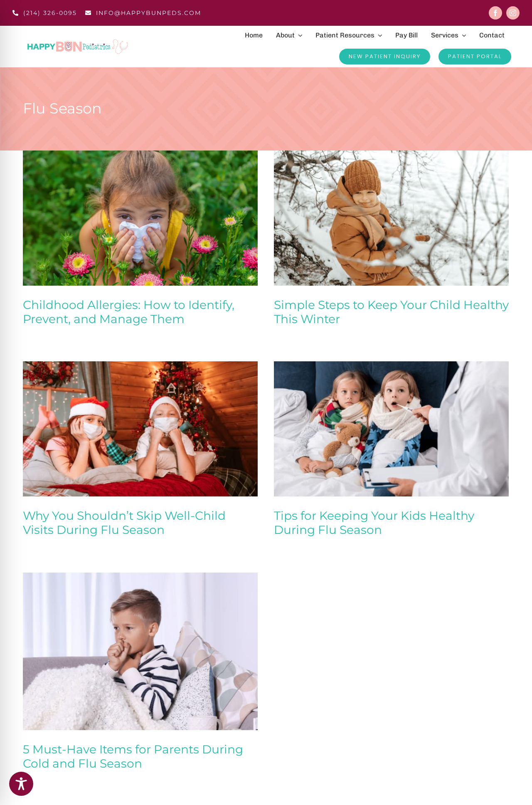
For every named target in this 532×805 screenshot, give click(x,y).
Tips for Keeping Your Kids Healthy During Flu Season (377, 519)
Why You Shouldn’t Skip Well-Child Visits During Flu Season (128, 519)
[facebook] (495, 13)
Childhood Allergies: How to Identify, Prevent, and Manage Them (129, 312)
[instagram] (513, 13)
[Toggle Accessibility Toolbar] (21, 784)
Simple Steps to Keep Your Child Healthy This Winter (390, 312)
